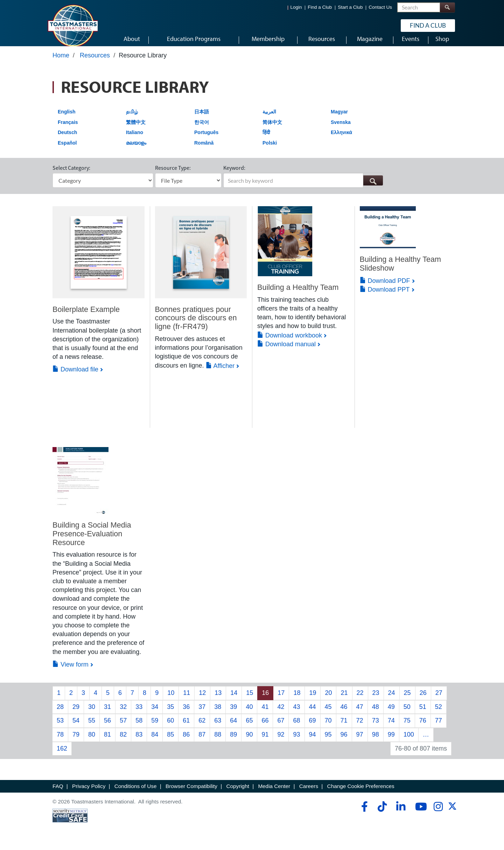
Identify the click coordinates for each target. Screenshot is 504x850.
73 (376, 727)
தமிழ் (132, 118)
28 (60, 713)
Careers (309, 793)
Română (204, 149)
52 (439, 713)
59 (155, 727)
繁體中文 (136, 128)
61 (186, 727)
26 (423, 699)
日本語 (202, 118)
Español (67, 149)
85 (170, 741)
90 (249, 741)
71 (344, 727)
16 (265, 699)
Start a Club (350, 7)
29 (76, 713)
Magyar (339, 118)
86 (186, 741)
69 (313, 727)
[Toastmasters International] (72, 25)
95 (328, 741)
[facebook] (363, 813)
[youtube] (419, 813)
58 (139, 727)
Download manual (286, 351)
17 (281, 699)
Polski (270, 149)
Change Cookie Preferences (361, 793)
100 (409, 741)
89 (233, 741)
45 (328, 713)
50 (407, 713)
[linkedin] (401, 813)
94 (313, 741)
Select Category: (71, 174)
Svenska (341, 128)
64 (233, 727)
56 (107, 727)
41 (265, 713)
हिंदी (266, 139)
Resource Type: (173, 174)
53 (60, 727)
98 (376, 741)
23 (376, 699)
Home (61, 62)
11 (187, 699)
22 (360, 699)
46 (344, 713)
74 (391, 727)
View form (71, 671)
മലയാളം (136, 149)
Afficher (220, 372)
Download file (75, 376)
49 (391, 713)
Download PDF (385, 287)
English (67, 118)
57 (123, 727)
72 (360, 727)
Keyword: (234, 174)
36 (186, 713)
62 (202, 727)
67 (281, 727)
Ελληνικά (341, 139)
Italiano (135, 139)
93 (296, 741)
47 (360, 713)
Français (68, 128)
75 (407, 727)
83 (139, 741)
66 (265, 727)
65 (249, 727)
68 (296, 727)
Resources (95, 62)
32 (123, 713)
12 (202, 699)
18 (297, 699)
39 (233, 713)
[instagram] (438, 813)
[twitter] (452, 815)
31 (107, 713)
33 (139, 713)
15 (250, 699)
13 (218, 699)
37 (202, 713)
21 (344, 699)
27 (439, 699)
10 (171, 699)
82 (123, 741)
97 (360, 741)
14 (234, 699)
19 (313, 699)
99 (391, 741)
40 (249, 713)
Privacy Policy (89, 793)
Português (206, 139)
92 (281, 741)
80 (92, 741)
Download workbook (290, 342)
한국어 (202, 128)
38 (218, 713)
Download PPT (385, 296)
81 (107, 741)
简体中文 (272, 128)
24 (392, 699)
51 (423, 713)
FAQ (58, 793)
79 (76, 741)
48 (376, 713)
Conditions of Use (136, 793)
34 (155, 713)
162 (62, 755)
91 (265, 741)
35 (170, 713)
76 (423, 727)
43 (296, 713)
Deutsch (67, 139)
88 (218, 741)
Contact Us (380, 7)
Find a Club (320, 7)
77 (439, 727)
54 (76, 727)
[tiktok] (382, 813)
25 (407, 699)
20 (328, 699)
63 (218, 727)
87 (202, 741)
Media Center (274, 793)
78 (60, 741)
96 (344, 741)
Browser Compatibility (191, 793)
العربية (269, 118)
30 (92, 713)
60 (170, 727)
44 (313, 713)
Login (296, 7)
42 (281, 713)
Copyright (237, 793)
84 (155, 741)
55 (92, 727)
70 (328, 727)
